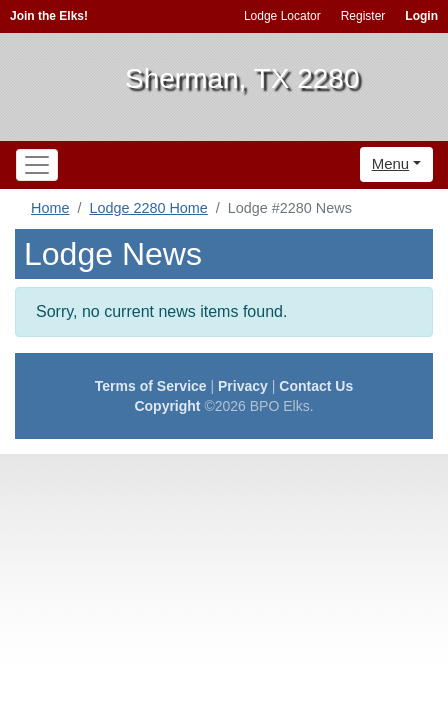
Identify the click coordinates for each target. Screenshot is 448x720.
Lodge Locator (282, 16)
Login (421, 16)
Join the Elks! (49, 16)
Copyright (167, 406)
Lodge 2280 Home (148, 208)
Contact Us (316, 386)
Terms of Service (151, 386)
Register (363, 16)
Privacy (243, 386)
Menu (391, 163)
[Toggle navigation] (37, 165)
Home (50, 208)
